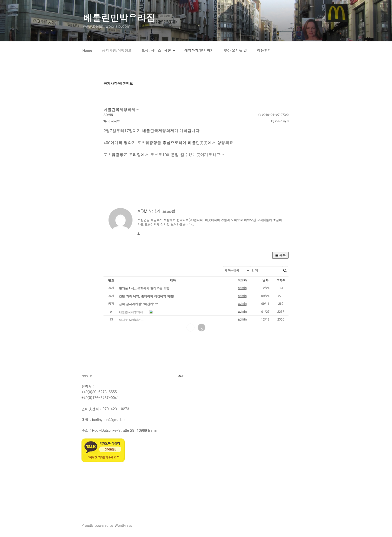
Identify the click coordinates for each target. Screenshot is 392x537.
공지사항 (114, 121)
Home (87, 50)
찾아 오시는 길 (235, 50)
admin (108, 115)
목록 (280, 255)
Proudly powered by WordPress (107, 525)
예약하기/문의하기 (199, 50)
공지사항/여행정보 (117, 50)
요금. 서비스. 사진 (159, 50)
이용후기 (264, 50)
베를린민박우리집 (119, 18)
